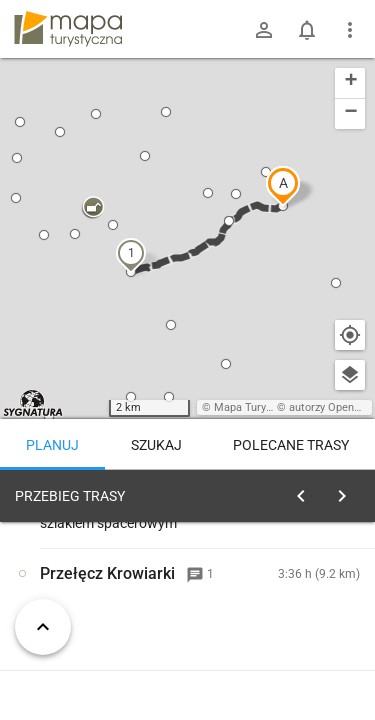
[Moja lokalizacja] (350, 335)
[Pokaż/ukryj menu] (350, 30)
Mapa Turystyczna (259, 407)
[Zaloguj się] (264, 30)
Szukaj (156, 445)
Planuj (52, 445)
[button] (283, 186)
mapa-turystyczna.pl (68, 29)
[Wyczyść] (348, 491)
